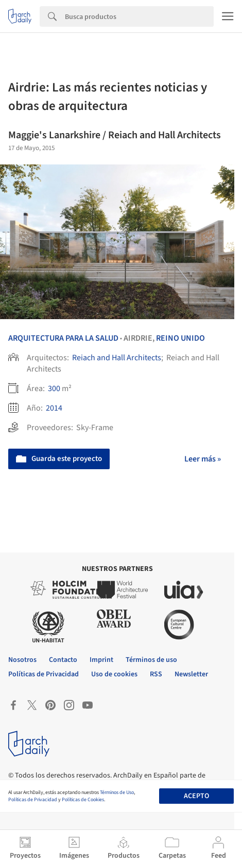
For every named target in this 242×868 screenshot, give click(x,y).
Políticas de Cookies (83, 800)
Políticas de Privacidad (33, 800)
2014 (54, 408)
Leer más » (203, 459)
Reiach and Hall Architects (117, 358)
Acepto (196, 796)
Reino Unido (180, 338)
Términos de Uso (117, 792)
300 (54, 389)
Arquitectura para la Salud (63, 338)
